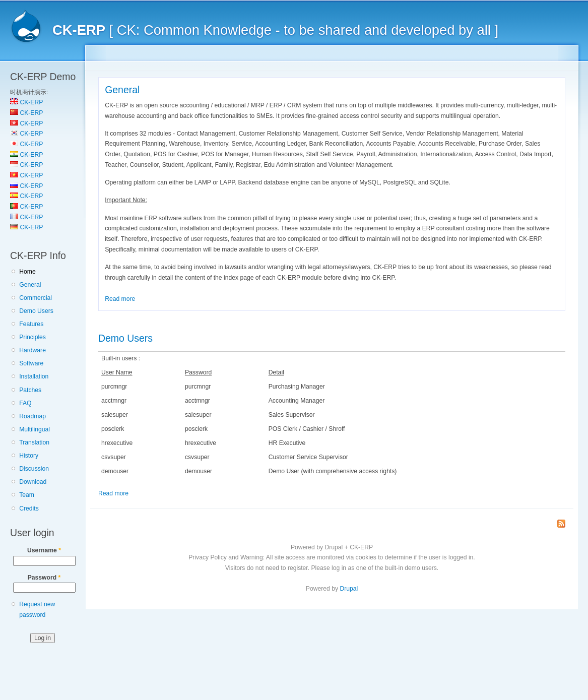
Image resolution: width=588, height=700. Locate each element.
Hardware (32, 350)
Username (44, 550)
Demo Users (36, 311)
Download (33, 482)
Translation (34, 442)
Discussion (34, 469)
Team (27, 495)
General (30, 285)
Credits (29, 508)
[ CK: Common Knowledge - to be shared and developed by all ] (275, 30)
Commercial (36, 298)
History (29, 456)
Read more (120, 299)
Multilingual (35, 429)
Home (27, 272)
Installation (34, 376)
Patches (30, 390)
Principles (32, 337)
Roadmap (32, 416)
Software (31, 363)
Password (44, 578)
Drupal (349, 589)
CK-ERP (26, 102)
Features (31, 324)
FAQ (25, 403)
